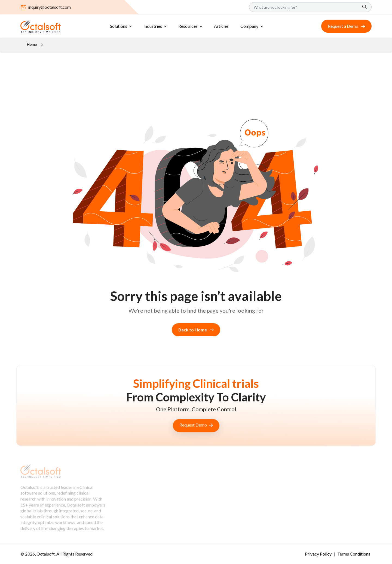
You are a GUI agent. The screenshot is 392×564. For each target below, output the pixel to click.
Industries (153, 26)
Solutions (119, 26)
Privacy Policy (319, 554)
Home (32, 44)
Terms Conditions (354, 554)
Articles (221, 26)
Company (249, 26)
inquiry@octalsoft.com (46, 7)
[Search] (310, 7)
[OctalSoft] (41, 25)
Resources (188, 26)
